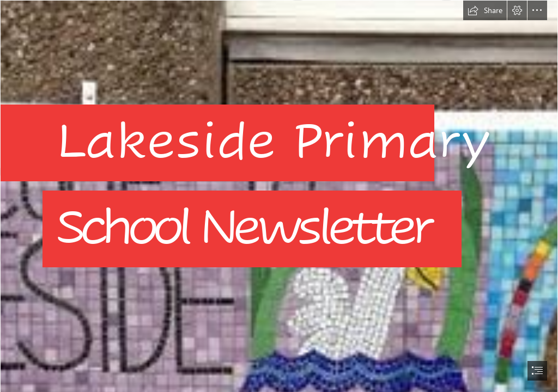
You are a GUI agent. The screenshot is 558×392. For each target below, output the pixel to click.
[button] (485, 10)
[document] (279, 196)
